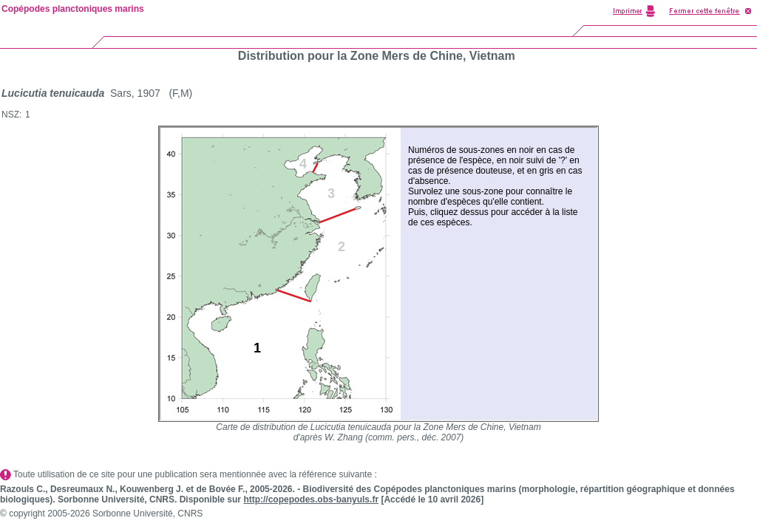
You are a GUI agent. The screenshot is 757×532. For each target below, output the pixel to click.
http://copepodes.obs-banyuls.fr (311, 499)
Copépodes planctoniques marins (73, 9)
